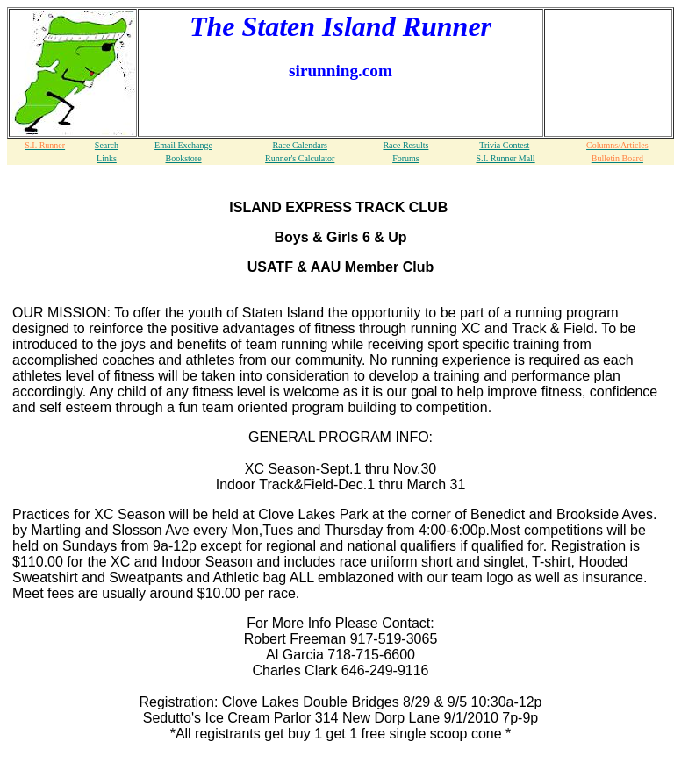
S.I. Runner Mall (505, 158)
